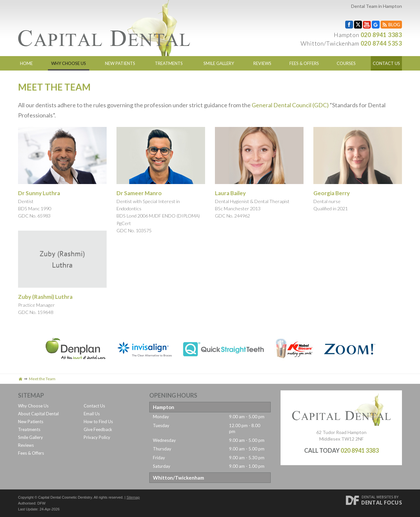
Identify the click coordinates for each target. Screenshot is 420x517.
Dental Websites (377, 497)
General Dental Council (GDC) (290, 105)
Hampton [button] (164, 407)
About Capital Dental (38, 414)
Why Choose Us (69, 63)
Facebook (349, 25)
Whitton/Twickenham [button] (178, 478)
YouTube (367, 25)
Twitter (358, 25)
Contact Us (386, 63)
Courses (346, 63)
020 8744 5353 (381, 43)
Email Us (92, 414)
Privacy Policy (97, 437)
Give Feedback (98, 429)
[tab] (210, 407)
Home (26, 63)
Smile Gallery (219, 63)
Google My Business (376, 25)
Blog (391, 25)
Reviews (262, 63)
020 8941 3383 (381, 35)
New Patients (120, 63)
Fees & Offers (304, 63)
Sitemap (133, 497)
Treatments (169, 63)
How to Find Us (98, 422)
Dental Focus (382, 503)
